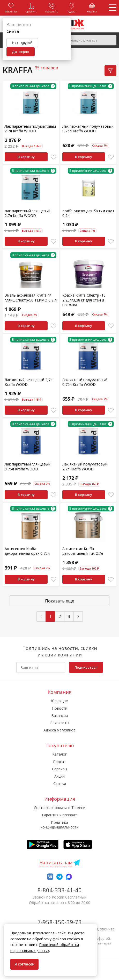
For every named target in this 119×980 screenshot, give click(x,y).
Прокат (59, 762)
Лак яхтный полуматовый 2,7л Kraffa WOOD (85, 466)
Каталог (59, 754)
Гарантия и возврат (59, 815)
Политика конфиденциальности (60, 825)
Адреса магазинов (59, 730)
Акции (59, 776)
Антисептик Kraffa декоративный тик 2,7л (83, 551)
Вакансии (59, 715)
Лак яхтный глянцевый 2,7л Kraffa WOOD (29, 382)
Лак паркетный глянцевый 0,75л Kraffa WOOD (28, 466)
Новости (60, 708)
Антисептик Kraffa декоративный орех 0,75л (27, 551)
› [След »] (78, 616)
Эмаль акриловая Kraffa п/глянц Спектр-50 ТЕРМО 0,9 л (31, 297)
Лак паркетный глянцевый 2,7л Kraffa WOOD (28, 213)
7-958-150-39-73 (60, 922)
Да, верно (21, 52)
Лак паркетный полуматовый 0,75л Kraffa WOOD (88, 129)
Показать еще (60, 601)
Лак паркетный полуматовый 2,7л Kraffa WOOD (30, 129)
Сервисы (59, 769)
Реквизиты (60, 723)
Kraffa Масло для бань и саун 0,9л (88, 213)
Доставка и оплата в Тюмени (59, 808)
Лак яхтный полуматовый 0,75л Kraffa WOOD (85, 382)
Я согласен (24, 964)
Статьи (60, 783)
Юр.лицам (59, 701)
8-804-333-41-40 (60, 890)
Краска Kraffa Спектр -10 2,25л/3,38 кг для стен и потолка (84, 300)
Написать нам (56, 862)
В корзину (26, 157)
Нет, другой (22, 43)
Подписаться (86, 667)
